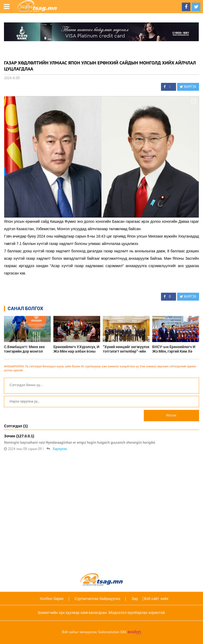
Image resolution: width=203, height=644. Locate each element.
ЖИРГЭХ (188, 87)
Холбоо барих (52, 599)
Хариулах (60, 449)
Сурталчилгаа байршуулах (98, 599)
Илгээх (171, 415)
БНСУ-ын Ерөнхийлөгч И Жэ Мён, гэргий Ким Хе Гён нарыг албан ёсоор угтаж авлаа (174, 349)
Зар (135, 599)
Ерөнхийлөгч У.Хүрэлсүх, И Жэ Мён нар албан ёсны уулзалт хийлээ (76, 349)
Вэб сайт (151, 599)
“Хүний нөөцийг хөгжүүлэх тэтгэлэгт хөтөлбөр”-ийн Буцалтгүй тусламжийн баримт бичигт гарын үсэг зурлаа (126, 349)
